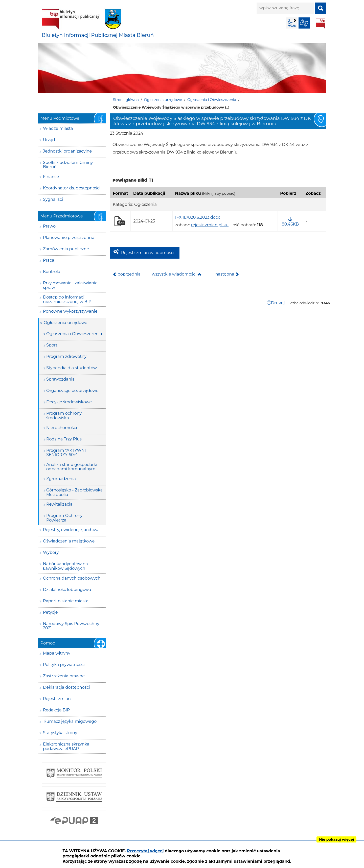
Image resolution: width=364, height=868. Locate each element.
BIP (321, 23)
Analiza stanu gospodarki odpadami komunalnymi (72, 467)
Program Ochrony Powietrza (64, 518)
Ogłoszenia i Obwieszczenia (212, 100)
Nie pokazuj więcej (336, 839)
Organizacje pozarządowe (72, 391)
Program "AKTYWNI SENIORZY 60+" (66, 453)
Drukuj (278, 303)
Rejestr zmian (57, 699)
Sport (52, 345)
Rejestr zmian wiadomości (148, 253)
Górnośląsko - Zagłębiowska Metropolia (74, 492)
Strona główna (126, 100)
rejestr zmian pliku (210, 225)
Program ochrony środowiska (64, 416)
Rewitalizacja (59, 504)
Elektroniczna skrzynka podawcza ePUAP (66, 746)
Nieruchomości (62, 428)
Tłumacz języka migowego (70, 721)
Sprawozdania (60, 379)
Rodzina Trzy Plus (64, 439)
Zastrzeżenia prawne (64, 676)
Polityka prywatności (64, 665)
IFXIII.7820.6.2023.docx (198, 217)
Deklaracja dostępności (66, 687)
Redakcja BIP (56, 710)
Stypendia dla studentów (72, 368)
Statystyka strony (60, 733)
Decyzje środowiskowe (69, 402)
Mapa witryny (57, 653)
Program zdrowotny (66, 356)
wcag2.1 (292, 23)
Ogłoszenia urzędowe (163, 100)
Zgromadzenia (61, 479)
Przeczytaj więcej (145, 851)
